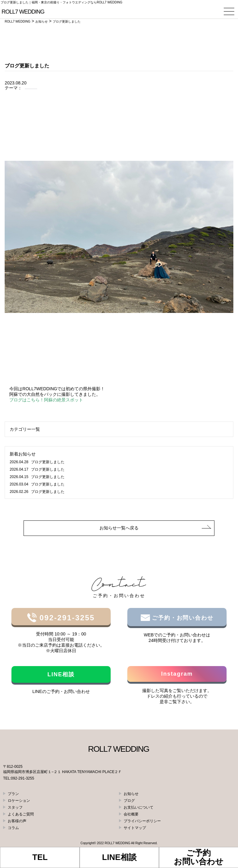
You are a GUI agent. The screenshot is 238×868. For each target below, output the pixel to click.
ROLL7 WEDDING (118, 843)
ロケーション (19, 801)
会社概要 (131, 814)
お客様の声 (17, 821)
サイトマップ (135, 828)
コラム (13, 828)
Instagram (177, 674)
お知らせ (131, 794)
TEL (40, 857)
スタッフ (15, 807)
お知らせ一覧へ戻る (119, 528)
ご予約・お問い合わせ (182, 618)
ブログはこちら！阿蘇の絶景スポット (46, 400)
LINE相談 (61, 674)
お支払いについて (139, 807)
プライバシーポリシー (142, 821)
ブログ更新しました (37, 462)
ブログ (129, 801)
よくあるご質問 (21, 814)
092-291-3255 (66, 618)
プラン (13, 794)
